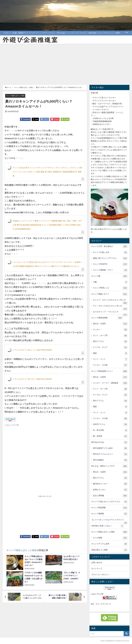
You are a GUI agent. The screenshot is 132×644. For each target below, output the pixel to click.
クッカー (110, 330)
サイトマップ (97, 569)
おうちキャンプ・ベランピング (110, 313)
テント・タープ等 (110, 336)
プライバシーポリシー (100, 575)
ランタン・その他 (110, 365)
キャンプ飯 (109, 276)
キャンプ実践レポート (109, 294)
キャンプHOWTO (110, 264)
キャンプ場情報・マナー (110, 270)
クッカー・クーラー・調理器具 (110, 383)
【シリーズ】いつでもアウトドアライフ (109, 521)
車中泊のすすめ (109, 442)
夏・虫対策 (110, 436)
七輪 (110, 282)
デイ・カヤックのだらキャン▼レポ (110, 307)
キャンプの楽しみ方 (110, 252)
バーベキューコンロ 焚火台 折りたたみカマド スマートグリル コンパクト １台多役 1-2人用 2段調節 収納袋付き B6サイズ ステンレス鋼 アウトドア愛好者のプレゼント (47, 264)
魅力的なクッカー (110, 484)
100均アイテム (110, 424)
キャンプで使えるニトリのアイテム (109, 502)
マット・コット (110, 359)
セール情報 (110, 538)
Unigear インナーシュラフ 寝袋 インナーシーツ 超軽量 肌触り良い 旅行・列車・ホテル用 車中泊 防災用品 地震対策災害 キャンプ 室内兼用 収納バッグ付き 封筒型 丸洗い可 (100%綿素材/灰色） (47, 225)
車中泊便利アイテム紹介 (110, 448)
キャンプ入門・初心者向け (109, 247)
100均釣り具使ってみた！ (107, 526)
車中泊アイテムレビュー (110, 454)
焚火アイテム (110, 342)
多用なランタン (110, 490)
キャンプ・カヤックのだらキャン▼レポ (110, 301)
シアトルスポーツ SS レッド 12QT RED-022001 (32, 350)
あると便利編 (110, 496)
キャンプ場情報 (109, 514)
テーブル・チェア (110, 347)
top (127, 32)
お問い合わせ (97, 562)
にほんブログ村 (12, 425)
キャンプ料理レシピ (110, 288)
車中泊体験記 (110, 460)
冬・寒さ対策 (110, 430)
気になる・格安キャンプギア (109, 466)
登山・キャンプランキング (101, 604)
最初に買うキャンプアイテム (110, 258)
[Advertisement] (66, 63)
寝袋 (110, 353)
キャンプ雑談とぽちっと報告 (17, 96)
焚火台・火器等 (110, 324)
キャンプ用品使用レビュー (109, 371)
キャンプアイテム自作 (109, 544)
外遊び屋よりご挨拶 (109, 550)
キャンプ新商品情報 (107, 318)
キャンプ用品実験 (109, 508)
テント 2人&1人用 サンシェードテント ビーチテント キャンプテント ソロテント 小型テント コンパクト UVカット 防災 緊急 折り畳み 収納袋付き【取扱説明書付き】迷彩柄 (47, 172)
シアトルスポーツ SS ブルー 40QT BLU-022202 (32, 379)
